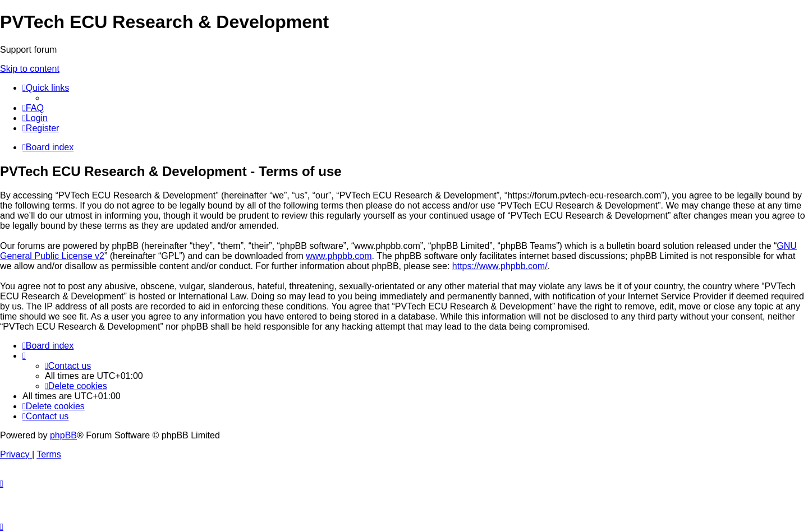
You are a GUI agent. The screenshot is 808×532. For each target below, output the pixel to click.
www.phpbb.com (339, 256)
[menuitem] (33, 108)
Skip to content (30, 69)
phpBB (63, 435)
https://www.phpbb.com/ (500, 266)
